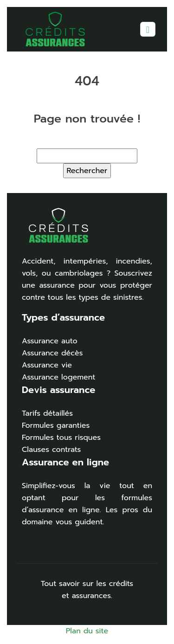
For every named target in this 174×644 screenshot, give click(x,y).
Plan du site (87, 631)
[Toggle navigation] (148, 29)
